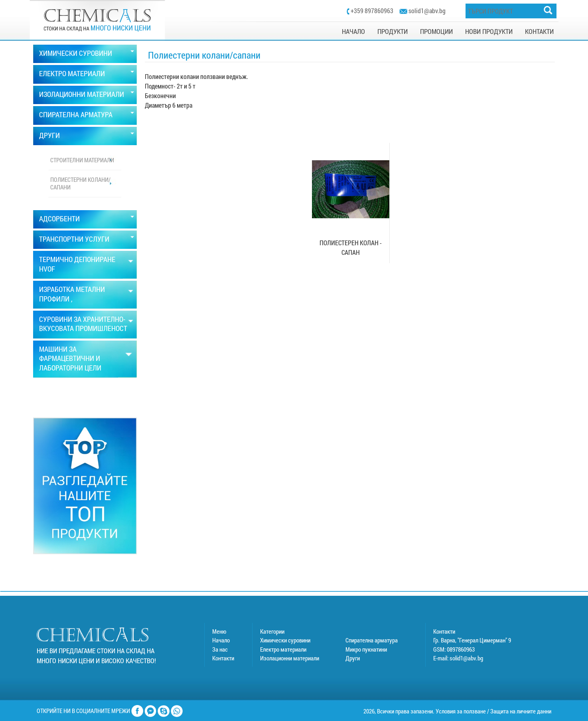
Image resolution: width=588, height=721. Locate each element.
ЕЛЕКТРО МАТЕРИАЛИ (72, 73)
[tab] (85, 54)
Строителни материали (82, 160)
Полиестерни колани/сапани (80, 183)
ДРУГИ (49, 135)
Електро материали (283, 649)
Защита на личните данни (521, 711)
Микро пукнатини (366, 649)
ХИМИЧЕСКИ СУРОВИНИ (76, 53)
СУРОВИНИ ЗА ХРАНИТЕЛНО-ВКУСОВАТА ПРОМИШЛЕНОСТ (83, 324)
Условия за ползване (461, 711)
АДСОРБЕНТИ (59, 219)
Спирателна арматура (372, 640)
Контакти (223, 658)
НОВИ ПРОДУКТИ (489, 31)
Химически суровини (285, 640)
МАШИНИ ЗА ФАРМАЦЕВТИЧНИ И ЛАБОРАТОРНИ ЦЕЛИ (70, 358)
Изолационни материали (290, 658)
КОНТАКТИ (539, 31)
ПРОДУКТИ (393, 31)
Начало (221, 640)
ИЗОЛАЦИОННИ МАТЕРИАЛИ (82, 94)
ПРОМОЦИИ (436, 31)
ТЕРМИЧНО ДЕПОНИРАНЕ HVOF (77, 264)
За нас (220, 649)
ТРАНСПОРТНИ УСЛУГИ (74, 239)
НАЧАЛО (353, 31)
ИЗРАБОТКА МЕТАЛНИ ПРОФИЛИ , (72, 294)
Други (353, 658)
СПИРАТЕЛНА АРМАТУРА (76, 114)
